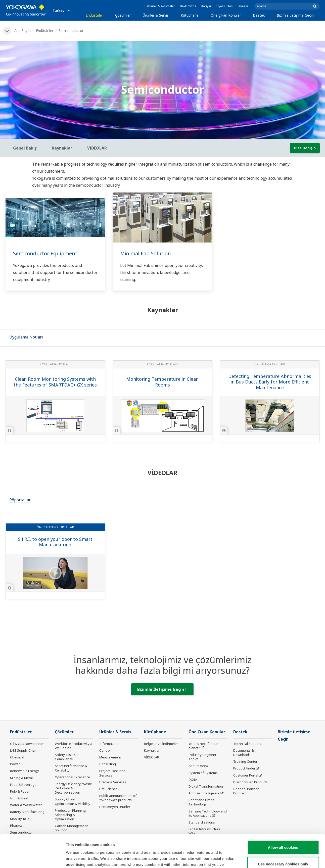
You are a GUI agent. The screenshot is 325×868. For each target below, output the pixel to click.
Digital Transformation (206, 786)
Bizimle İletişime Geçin (295, 15)
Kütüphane (190, 15)
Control (105, 750)
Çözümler (123, 15)
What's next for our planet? (203, 746)
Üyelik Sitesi (225, 6)
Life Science (108, 789)
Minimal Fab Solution (146, 253)
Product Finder (244, 768)
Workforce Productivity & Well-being (74, 746)
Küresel (244, 6)
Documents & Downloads (243, 753)
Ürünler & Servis (156, 15)
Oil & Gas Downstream (27, 744)
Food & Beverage (23, 785)
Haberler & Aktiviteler (160, 6)
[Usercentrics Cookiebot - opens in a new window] (33, 858)
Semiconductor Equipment (45, 253)
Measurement (110, 757)
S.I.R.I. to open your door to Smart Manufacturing (55, 542)
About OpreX (198, 766)
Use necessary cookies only (283, 831)
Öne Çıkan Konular (226, 15)
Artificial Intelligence (204, 793)
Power (15, 764)
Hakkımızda (188, 6)
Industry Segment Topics (202, 757)
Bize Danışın (305, 148)
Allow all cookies (283, 815)
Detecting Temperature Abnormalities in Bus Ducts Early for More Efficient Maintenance (270, 382)
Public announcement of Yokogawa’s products (118, 798)
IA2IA (193, 780)
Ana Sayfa (22, 31)
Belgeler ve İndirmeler (161, 744)
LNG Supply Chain (24, 750)
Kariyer (206, 6)
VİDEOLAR (152, 757)
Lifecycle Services (113, 782)
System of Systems (203, 773)
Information (108, 744)
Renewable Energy (25, 771)
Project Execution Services (112, 773)
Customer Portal (246, 775)
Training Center (245, 761)
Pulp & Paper (20, 791)
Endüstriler (94, 15)
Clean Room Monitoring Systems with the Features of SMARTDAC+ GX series (55, 382)
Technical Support (247, 744)
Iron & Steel (19, 798)
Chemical (17, 757)
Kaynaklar (152, 750)
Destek (259, 15)
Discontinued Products (250, 782)
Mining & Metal (21, 778)
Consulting (108, 764)
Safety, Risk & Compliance (65, 757)
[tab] (26, 338)
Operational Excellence (72, 777)
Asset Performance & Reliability (71, 768)
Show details (264, 858)
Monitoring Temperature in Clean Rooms (162, 382)
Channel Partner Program (246, 791)
